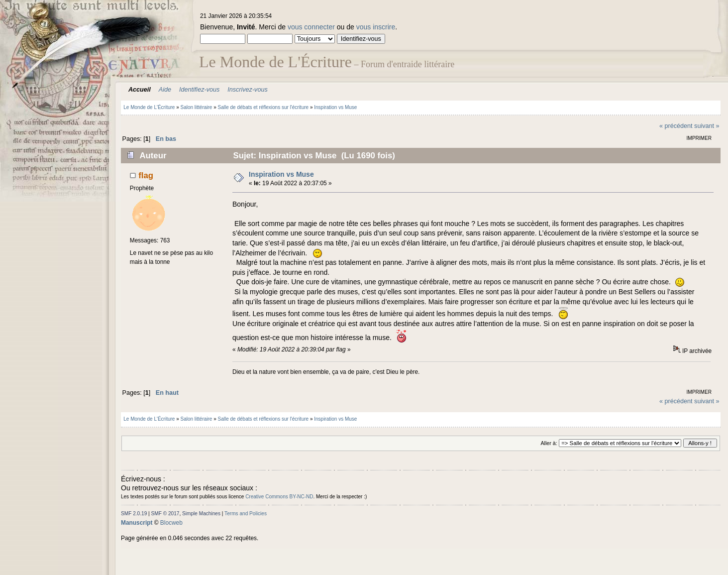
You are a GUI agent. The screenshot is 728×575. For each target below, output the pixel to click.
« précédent (676, 126)
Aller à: (549, 443)
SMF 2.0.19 (134, 514)
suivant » (707, 126)
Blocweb (171, 523)
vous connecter (311, 27)
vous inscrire (376, 27)
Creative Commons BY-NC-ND (279, 497)
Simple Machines (201, 514)
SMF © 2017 (165, 514)
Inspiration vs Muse (281, 174)
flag (146, 175)
